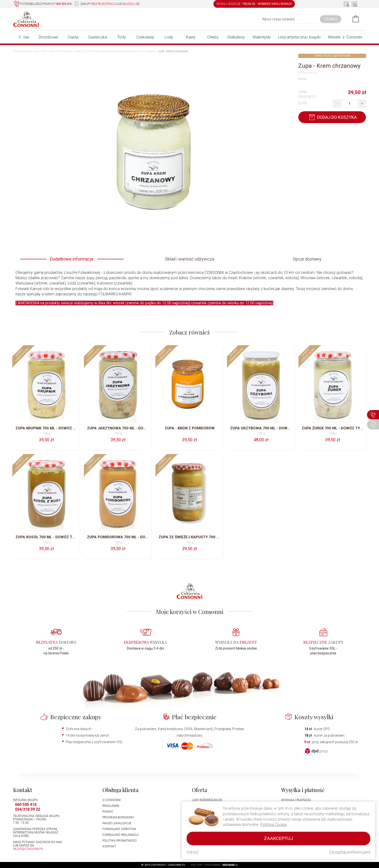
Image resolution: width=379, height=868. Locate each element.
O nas (24, 37)
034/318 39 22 (28, 809)
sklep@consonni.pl (28, 849)
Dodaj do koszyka (332, 117)
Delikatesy (236, 37)
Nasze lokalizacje (117, 823)
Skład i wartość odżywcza (189, 259)
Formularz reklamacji (120, 835)
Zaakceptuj (278, 838)
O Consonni (112, 800)
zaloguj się (131, 4)
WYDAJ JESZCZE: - (254, 4)
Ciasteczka (97, 37)
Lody (169, 37)
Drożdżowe (48, 37)
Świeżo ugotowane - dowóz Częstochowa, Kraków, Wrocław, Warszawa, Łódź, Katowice (103, 51)
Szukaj (331, 19)
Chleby (213, 37)
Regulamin (111, 806)
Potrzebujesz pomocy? (43, 4)
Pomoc (108, 812)
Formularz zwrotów (119, 829)
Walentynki (262, 37)
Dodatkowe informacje (72, 259)
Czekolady (145, 37)
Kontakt (109, 846)
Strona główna (23, 51)
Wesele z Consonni (345, 37)
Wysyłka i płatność (296, 800)
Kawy (191, 37)
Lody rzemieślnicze (207, 800)
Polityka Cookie (274, 825)
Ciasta (73, 37)
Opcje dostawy (307, 259)
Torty (122, 37)
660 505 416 (26, 804)
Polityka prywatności (120, 841)
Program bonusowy (118, 817)
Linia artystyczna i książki (299, 37)
